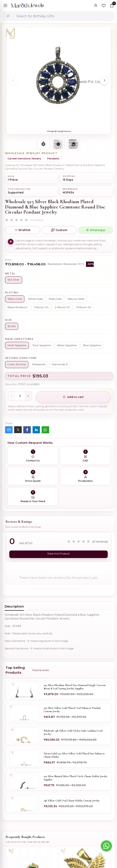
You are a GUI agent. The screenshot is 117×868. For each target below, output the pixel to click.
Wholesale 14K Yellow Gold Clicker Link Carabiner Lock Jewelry (73, 732)
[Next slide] (104, 80)
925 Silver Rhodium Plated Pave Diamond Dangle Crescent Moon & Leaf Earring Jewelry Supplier (75, 687)
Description (14, 606)
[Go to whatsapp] (106, 846)
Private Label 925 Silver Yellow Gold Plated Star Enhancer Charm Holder (74, 755)
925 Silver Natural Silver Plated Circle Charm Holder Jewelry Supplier (76, 778)
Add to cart (73, 397)
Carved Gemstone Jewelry (24, 159)
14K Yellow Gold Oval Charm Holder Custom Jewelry (72, 801)
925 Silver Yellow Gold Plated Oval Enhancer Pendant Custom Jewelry (72, 710)
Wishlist (23, 230)
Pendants (53, 159)
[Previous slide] (13, 80)
